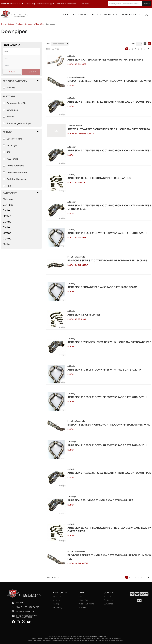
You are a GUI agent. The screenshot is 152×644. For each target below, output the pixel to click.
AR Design (12, 145)
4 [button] (136, 49)
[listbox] (21, 51)
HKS (9, 186)
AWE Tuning (12, 159)
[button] (21, 193)
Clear (12, 72)
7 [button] (145, 49)
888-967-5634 (22, 603)
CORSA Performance (17, 172)
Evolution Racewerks (17, 179)
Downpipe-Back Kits (17, 103)
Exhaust (11, 117)
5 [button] (139, 49)
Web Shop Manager (99, 637)
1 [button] (127, 49)
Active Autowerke (16, 166)
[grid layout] (145, 44)
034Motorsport (14, 139)
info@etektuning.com (25, 611)
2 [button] (130, 49)
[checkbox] (4, 139)
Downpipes (12, 110)
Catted (7, 210)
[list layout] (149, 44)
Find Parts (31, 72)
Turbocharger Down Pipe (19, 123)
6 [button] (142, 49)
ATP (9, 152)
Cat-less (8, 199)
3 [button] (133, 49)
